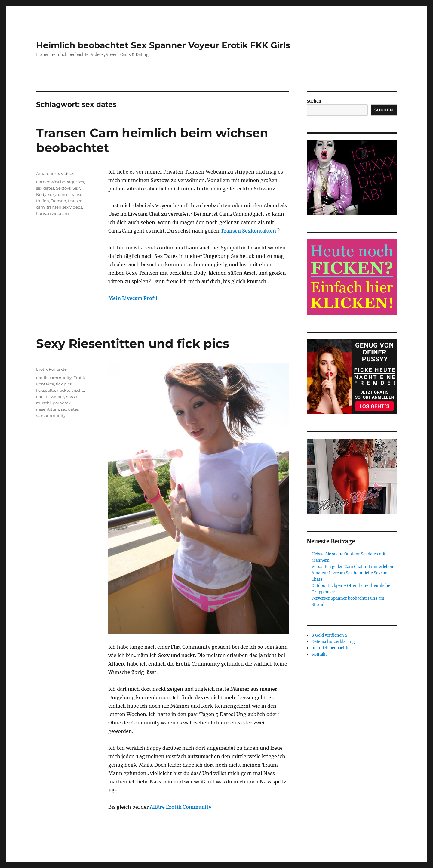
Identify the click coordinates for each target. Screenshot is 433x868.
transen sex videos (64, 207)
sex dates (45, 188)
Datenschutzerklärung (333, 642)
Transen (58, 201)
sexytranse (58, 194)
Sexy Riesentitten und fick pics (133, 343)
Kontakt (319, 654)
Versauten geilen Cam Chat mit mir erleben (352, 567)
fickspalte (46, 390)
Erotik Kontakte (51, 369)
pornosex (62, 403)
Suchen (314, 101)
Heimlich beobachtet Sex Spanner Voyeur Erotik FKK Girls (163, 45)
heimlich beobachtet (331, 648)
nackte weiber (50, 397)
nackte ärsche (71, 390)
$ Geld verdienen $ (330, 635)
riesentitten (48, 409)
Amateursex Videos (55, 173)
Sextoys (63, 188)
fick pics (64, 384)
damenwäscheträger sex (60, 182)
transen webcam (52, 213)
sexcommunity (51, 415)
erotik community (54, 378)
